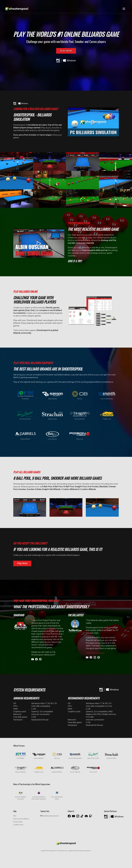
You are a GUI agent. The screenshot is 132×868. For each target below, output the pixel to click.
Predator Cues (107, 415)
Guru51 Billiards (52, 435)
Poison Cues (80, 435)
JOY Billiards (25, 395)
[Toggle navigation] (124, 9)
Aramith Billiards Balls (107, 395)
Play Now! (66, 51)
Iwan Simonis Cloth (25, 415)
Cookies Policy (18, 825)
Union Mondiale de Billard (57, 795)
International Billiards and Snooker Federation (39, 795)
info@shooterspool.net (50, 816)
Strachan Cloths (52, 415)
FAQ (15, 816)
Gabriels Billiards (25, 435)
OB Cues (80, 395)
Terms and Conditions (21, 819)
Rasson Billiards (52, 395)
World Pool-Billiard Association (21, 795)
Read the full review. (95, 653)
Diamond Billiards (80, 415)
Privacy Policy (18, 822)
